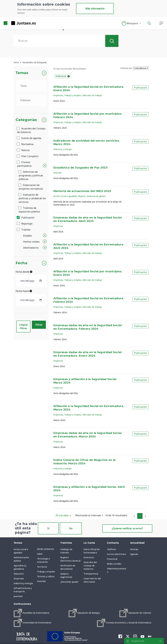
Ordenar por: (126, 68)
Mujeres (82, 196)
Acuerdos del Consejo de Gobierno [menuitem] (90, 565)
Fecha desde (24, 272)
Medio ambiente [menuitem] (45, 549)
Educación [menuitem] (19, 574)
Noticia (23, 150)
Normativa (25, 144)
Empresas (58, 95)
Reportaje (25, 224)
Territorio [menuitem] (42, 567)
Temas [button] (22, 73)
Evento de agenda (29, 138)
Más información (95, 9)
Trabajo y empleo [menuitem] (46, 571)
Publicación (26, 218)
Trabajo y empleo (73, 95)
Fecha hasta (24, 291)
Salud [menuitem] (40, 554)
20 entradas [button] (64, 516)
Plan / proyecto (28, 156)
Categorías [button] (26, 120)
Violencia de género (96, 196)
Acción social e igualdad (65, 196)
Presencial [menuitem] (112, 559)
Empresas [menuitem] (19, 578)
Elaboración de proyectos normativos (31, 187)
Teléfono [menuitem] (111, 549)
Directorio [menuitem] (89, 557)
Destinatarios (31, 248)
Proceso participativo (24, 164)
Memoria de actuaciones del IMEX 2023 (82, 191)
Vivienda (57, 173)
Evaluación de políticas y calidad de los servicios (32, 198)
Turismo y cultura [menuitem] (46, 576)
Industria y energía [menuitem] (23, 583)
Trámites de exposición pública (29, 210)
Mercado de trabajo (92, 95)
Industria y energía (62, 149)
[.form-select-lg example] (31, 86)
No (71, 528)
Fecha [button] (22, 263)
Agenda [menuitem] (134, 554)
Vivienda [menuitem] (41, 581)
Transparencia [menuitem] (91, 574)
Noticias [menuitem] (134, 549)
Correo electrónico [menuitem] (116, 554)
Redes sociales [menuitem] (114, 564)
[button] (132, 23)
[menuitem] (31, 613)
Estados (28, 236)
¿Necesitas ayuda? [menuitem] (69, 582)
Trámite (24, 230)
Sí (48, 528)
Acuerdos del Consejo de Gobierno (31, 130)
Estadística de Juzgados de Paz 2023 (80, 168)
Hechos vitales (31, 242)
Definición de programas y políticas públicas (31, 175)
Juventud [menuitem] (18, 596)
